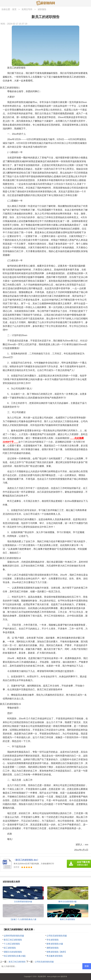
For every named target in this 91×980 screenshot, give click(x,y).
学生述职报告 (53, 940)
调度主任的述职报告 (13, 952)
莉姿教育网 (42, 977)
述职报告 (42, 9)
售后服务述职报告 (55, 956)
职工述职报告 (10, 948)
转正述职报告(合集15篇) (15, 956)
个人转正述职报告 (12, 944)
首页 (14, 9)
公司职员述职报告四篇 (57, 936)
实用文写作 (27, 9)
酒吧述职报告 (53, 948)
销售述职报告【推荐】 (57, 952)
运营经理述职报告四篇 (14, 936)
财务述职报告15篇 (55, 944)
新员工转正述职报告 (13, 940)
